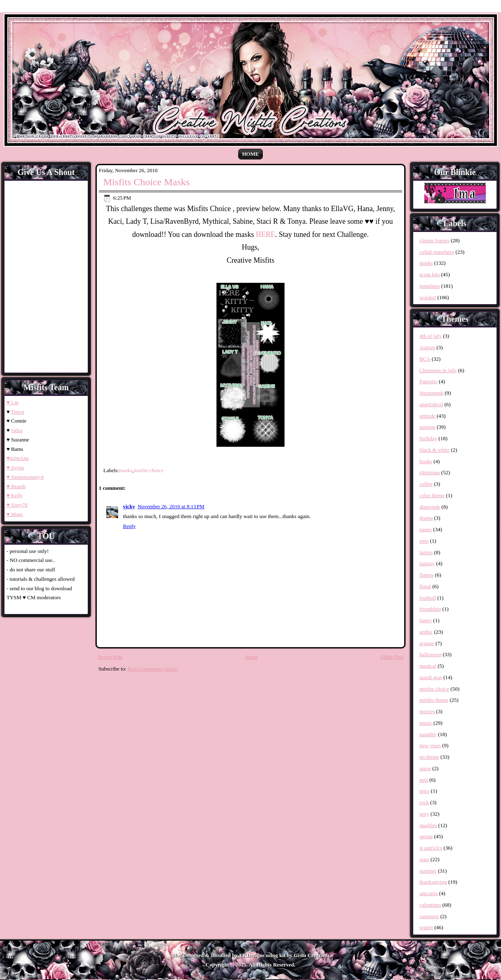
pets (424, 780)
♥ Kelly (15, 495)
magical (428, 666)
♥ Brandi (16, 486)
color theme (432, 495)
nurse (425, 768)
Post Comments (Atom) (153, 669)
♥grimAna (18, 458)
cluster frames (434, 240)
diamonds (430, 507)
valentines (430, 905)
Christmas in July (438, 370)
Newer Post (110, 657)
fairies (426, 552)
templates (430, 286)
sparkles (428, 825)
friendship (430, 609)
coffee (426, 484)
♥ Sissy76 (17, 505)
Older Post (392, 657)
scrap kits (429, 274)
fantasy (427, 563)
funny (426, 620)
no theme (429, 757)
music (426, 723)
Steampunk (432, 393)
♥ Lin (13, 402)
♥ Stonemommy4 (25, 477)
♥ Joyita (15, 467)
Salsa (17, 430)
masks (126, 470)
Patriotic (428, 381)
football (428, 598)
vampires (429, 916)
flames (427, 575)
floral (425, 586)
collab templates (437, 252)
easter (426, 529)
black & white (435, 450)
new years (430, 745)
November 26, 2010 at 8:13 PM (171, 506)
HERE (265, 234)
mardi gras (431, 677)
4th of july (430, 336)
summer (428, 871)
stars (424, 859)
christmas (430, 472)
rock (424, 802)
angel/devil (431, 404)
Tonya (18, 412)
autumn (427, 427)
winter (426, 927)
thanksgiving (433, 882)
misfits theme (434, 700)
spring (426, 836)
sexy (424, 814)
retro (425, 791)
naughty (428, 734)
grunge (427, 643)
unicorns (429, 893)
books (426, 461)
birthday (428, 438)
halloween (430, 654)
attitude (427, 416)
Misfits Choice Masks (147, 182)
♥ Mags (15, 514)
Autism (427, 347)
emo (424, 541)
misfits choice (149, 470)
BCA (425, 359)
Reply (129, 526)
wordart (428, 297)
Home (250, 154)
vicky (129, 506)
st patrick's (431, 848)
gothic (426, 632)
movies (427, 711)
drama (426, 518)
